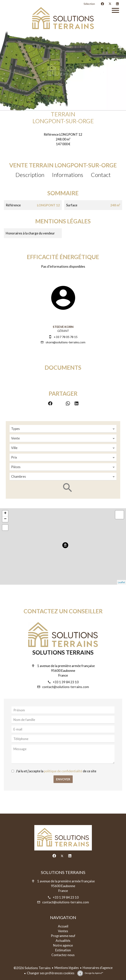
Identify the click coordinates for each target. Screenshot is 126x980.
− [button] (5, 519)
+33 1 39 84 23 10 (66, 682)
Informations (68, 175)
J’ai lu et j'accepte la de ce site (56, 771)
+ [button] (5, 513)
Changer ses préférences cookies (51, 973)
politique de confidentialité (63, 771)
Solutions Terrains (63, 652)
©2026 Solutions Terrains (32, 968)
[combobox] (63, 429)
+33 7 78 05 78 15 (66, 337)
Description (30, 175)
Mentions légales (67, 968)
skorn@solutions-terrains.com (65, 342)
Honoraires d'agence (98, 968)
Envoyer (63, 779)
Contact (101, 175)
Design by (94, 973)
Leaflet (121, 582)
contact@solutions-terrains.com (66, 687)
